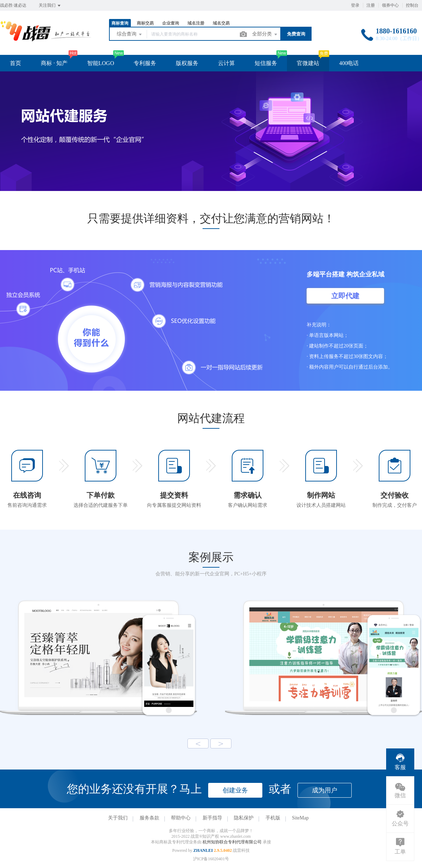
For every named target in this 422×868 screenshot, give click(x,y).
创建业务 (235, 790)
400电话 (349, 63)
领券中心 (390, 5)
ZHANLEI (203, 850)
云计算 (226, 63)
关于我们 (118, 818)
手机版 (273, 818)
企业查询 (171, 23)
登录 (355, 5)
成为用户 (325, 790)
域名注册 (196, 23)
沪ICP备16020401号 (211, 859)
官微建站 (308, 63)
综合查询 (130, 34)
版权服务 (187, 63)
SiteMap (300, 818)
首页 (15, 63)
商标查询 (120, 23)
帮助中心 (181, 818)
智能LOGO (101, 63)
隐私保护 (244, 818)
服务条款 (149, 818)
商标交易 (145, 23)
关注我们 (50, 6)
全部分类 (265, 34)
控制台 (412, 5)
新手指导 (212, 818)
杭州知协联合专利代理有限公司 (233, 842)
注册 (371, 5)
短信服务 (266, 63)
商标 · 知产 (54, 63)
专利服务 (145, 63)
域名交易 (221, 23)
